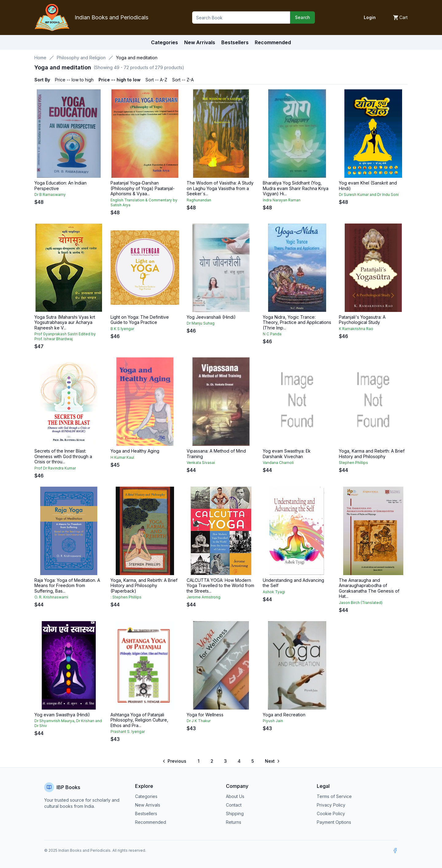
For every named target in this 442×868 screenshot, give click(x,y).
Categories (165, 42)
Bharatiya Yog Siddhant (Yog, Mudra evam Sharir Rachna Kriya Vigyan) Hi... (296, 188)
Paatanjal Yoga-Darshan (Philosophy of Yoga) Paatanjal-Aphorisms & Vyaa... (143, 188)
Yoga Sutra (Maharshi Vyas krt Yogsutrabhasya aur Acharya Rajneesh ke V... (65, 322)
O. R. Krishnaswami (51, 597)
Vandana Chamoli (278, 463)
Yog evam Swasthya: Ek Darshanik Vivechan (287, 454)
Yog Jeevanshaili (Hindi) (211, 317)
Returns (234, 822)
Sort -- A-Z (156, 80)
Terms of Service (334, 796)
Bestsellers (146, 814)
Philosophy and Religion (81, 58)
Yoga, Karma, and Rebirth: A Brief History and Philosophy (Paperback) (144, 586)
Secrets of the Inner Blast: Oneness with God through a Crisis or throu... (63, 456)
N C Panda (272, 334)
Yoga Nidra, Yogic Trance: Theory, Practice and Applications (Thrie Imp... (297, 322)
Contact (234, 805)
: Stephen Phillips (126, 597)
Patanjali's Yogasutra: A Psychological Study (362, 320)
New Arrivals (148, 805)
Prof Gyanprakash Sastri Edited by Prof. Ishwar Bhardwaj (65, 336)
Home (40, 58)
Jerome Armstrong (204, 597)
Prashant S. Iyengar (128, 732)
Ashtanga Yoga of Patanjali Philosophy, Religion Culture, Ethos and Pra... (139, 720)
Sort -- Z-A (183, 80)
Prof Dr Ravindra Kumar (55, 468)
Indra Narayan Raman (282, 200)
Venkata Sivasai (201, 463)
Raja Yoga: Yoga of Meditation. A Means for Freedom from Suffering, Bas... (67, 586)
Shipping (235, 814)
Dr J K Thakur (199, 721)
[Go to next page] (272, 761)
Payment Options (334, 822)
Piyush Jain (273, 721)
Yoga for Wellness (205, 715)
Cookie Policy (331, 814)
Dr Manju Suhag (201, 323)
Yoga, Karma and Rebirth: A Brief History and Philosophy (372, 454)
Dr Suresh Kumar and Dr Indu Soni (369, 195)
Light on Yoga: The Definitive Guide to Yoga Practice (140, 320)
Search (302, 17)
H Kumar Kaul (122, 457)
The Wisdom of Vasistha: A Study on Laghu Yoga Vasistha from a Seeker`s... (220, 188)
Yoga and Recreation (284, 715)
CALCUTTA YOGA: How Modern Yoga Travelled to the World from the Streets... (220, 586)
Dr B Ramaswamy (50, 195)
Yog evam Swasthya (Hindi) (62, 715)
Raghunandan (199, 200)
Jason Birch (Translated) (361, 603)
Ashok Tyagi (274, 592)
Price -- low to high (74, 80)
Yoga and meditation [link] (137, 58)
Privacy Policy (331, 805)
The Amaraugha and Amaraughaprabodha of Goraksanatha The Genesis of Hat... (369, 588)
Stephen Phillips (353, 463)
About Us (235, 796)
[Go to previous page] (175, 761)
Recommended (151, 822)
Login (370, 17)
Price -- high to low (120, 80)
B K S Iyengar (122, 329)
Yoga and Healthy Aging (135, 451)
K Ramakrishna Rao (356, 329)
